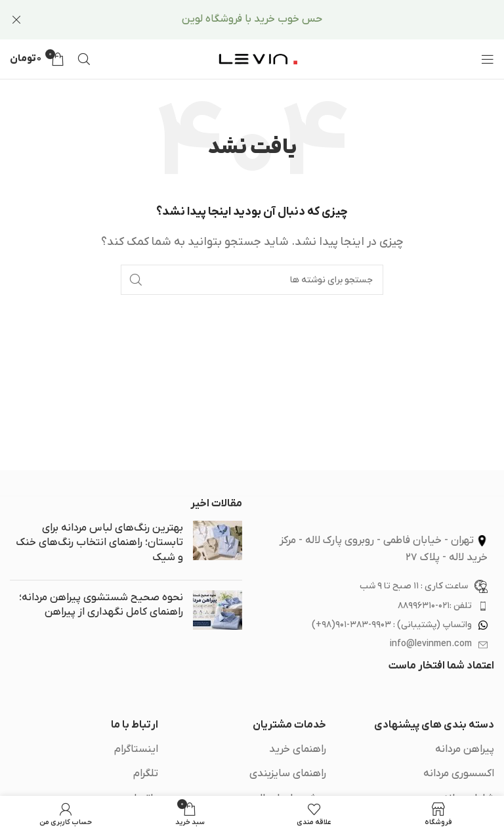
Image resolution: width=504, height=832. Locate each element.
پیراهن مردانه (465, 749)
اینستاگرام (136, 749)
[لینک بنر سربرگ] (272, 20)
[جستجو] (84, 59)
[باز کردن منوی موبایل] (488, 59)
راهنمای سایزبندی (288, 774)
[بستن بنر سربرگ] (16, 20)
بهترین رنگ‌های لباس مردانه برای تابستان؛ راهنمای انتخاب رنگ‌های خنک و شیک (99, 543)
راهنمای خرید (298, 749)
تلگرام (146, 774)
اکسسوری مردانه (459, 774)
